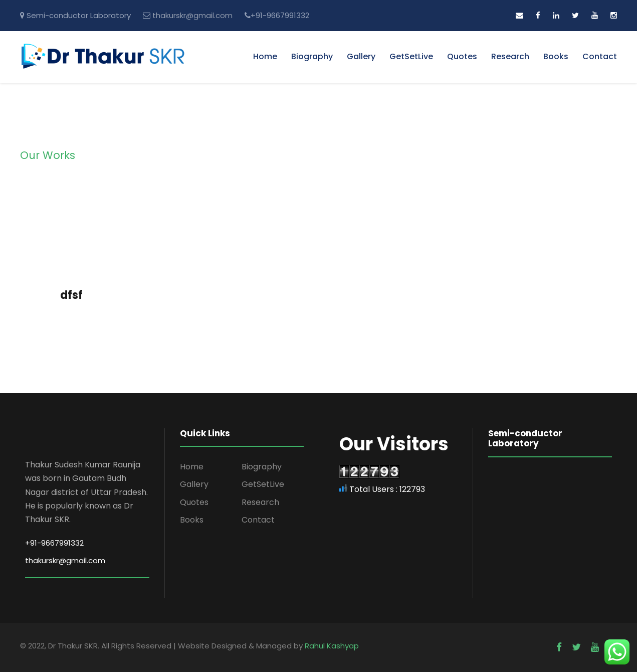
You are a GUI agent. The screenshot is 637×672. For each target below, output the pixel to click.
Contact (600, 56)
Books (556, 56)
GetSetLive (411, 56)
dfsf (71, 295)
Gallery (361, 56)
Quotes (462, 56)
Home (265, 56)
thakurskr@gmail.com (192, 15)
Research (510, 56)
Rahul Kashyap (332, 646)
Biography (312, 56)
